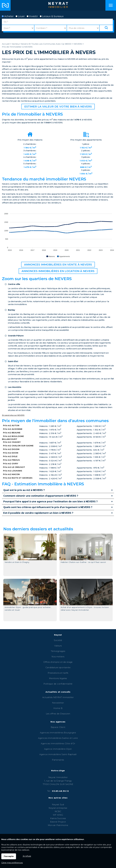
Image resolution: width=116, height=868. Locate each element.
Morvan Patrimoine (58, 825)
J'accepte (9, 856)
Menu (111, 5)
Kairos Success (58, 818)
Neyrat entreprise (58, 808)
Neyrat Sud (58, 805)
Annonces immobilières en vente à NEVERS (58, 265)
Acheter (8, 16)
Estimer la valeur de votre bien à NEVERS (58, 107)
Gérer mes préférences (12, 863)
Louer (20, 16)
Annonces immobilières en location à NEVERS (58, 271)
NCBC (58, 811)
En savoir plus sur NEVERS (13, 415)
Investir (32, 16)
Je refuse (27, 856)
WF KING (58, 815)
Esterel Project (58, 822)
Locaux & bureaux (52, 16)
